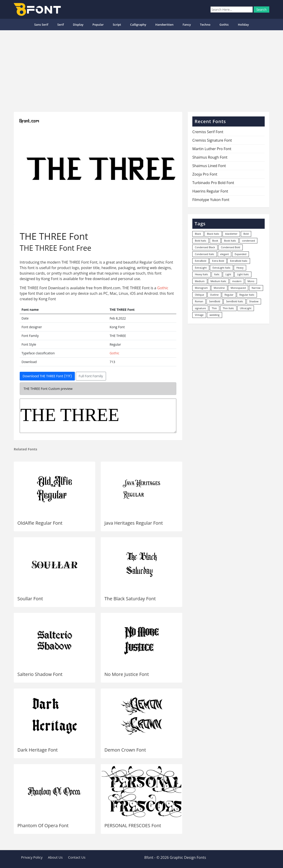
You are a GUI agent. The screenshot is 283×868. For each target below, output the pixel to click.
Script (117, 25)
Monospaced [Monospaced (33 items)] (238, 288)
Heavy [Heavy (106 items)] (240, 268)
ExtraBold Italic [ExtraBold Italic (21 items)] (239, 261)
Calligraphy (138, 25)
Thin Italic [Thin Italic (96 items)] (228, 308)
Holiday (243, 25)
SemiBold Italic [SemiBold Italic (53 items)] (235, 301)
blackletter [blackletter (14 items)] (231, 234)
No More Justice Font (127, 674)
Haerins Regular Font (210, 191)
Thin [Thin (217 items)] (214, 308)
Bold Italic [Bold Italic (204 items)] (201, 241)
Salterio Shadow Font (40, 674)
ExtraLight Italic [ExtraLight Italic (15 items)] (221, 268)
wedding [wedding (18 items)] (215, 315)
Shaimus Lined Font (209, 166)
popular (98, 25)
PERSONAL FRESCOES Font (133, 825)
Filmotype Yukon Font (211, 200)
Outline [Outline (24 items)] (214, 295)
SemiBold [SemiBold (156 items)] (215, 301)
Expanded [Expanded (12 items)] (241, 254)
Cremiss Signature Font (212, 140)
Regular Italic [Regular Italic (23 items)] (247, 295)
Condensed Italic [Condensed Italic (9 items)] (205, 254)
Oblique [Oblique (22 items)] (200, 295)
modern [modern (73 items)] (237, 281)
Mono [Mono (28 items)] (251, 281)
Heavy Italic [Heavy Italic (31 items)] (201, 274)
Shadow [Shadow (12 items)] (254, 301)
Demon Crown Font (125, 750)
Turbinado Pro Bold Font (213, 183)
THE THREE (98, 416)
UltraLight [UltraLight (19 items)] (246, 308)
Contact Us (77, 857)
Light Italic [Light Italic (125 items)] (243, 274)
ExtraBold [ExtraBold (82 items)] (201, 261)
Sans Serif (41, 25)
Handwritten (164, 25)
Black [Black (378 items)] (198, 234)
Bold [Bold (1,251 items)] (246, 234)
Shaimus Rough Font (210, 157)
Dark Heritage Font (38, 750)
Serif (61, 25)
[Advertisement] (141, 69)
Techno (205, 25)
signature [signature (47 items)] (200, 308)
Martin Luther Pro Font (212, 149)
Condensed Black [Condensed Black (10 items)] (205, 247)
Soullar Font (30, 599)
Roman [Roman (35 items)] (199, 301)
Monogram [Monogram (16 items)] (201, 288)
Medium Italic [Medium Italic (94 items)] (218, 281)
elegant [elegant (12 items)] (225, 254)
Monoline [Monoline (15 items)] (219, 288)
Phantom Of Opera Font (43, 825)
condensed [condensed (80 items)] (248, 241)
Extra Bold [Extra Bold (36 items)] (218, 261)
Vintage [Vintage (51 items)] (199, 315)
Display (78, 25)
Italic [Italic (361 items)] (217, 274)
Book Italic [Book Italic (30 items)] (230, 241)
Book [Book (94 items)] (215, 241)
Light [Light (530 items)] (228, 274)
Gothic (224, 25)
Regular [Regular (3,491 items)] (229, 295)
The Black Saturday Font (130, 599)
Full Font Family (91, 376)
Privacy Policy (32, 857)
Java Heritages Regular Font (134, 523)
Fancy (187, 25)
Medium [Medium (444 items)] (200, 281)
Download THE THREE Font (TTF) (47, 376)
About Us (55, 857)
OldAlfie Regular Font (40, 523)
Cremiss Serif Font (208, 132)
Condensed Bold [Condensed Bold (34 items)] (231, 247)
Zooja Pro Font (205, 174)
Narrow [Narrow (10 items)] (256, 288)
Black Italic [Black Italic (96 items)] (213, 234)
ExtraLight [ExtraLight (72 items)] (201, 268)
